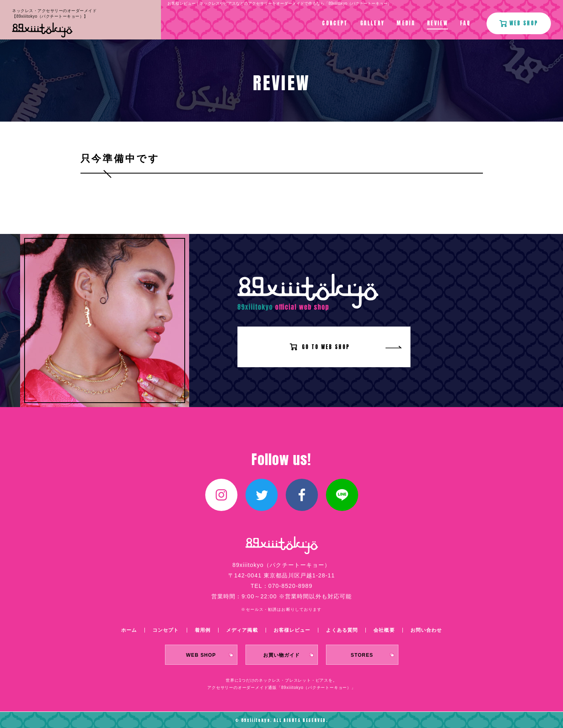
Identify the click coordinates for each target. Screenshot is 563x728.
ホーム (129, 630)
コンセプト (166, 630)
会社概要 (384, 630)
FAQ (465, 23)
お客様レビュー (292, 630)
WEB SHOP (201, 655)
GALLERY (372, 23)
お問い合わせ (426, 630)
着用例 (203, 630)
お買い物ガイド (282, 655)
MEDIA (406, 23)
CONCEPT (335, 23)
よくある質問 (342, 630)
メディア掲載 (242, 630)
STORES (362, 655)
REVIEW (437, 23)
